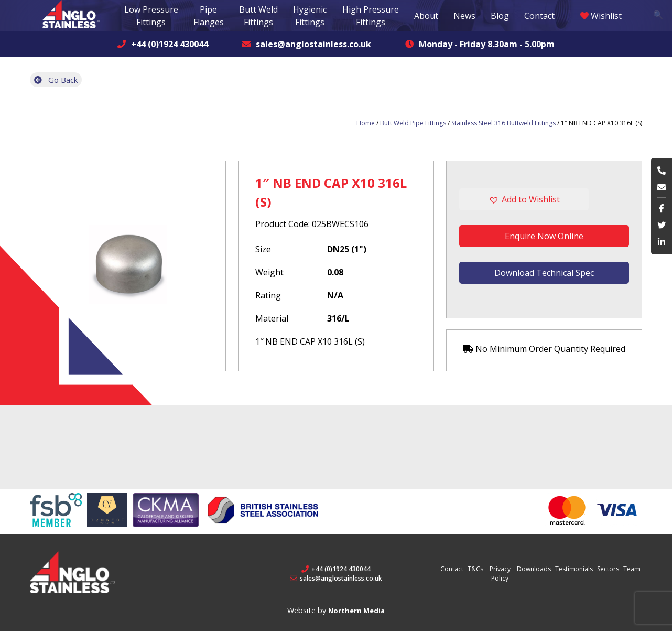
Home (366, 123)
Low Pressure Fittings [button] (151, 16)
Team (632, 569)
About (426, 16)
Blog (500, 16)
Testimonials (574, 569)
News (464, 16)
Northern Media (356, 611)
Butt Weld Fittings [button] (258, 16)
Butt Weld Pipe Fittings (413, 123)
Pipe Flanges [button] (209, 16)
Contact (539, 16)
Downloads (534, 569)
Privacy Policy (500, 574)
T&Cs (475, 569)
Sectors (608, 569)
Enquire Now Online (544, 236)
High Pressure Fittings (371, 16)
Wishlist (601, 16)
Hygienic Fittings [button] (310, 16)
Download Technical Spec (544, 273)
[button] (544, 199)
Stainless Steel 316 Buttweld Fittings (503, 123)
